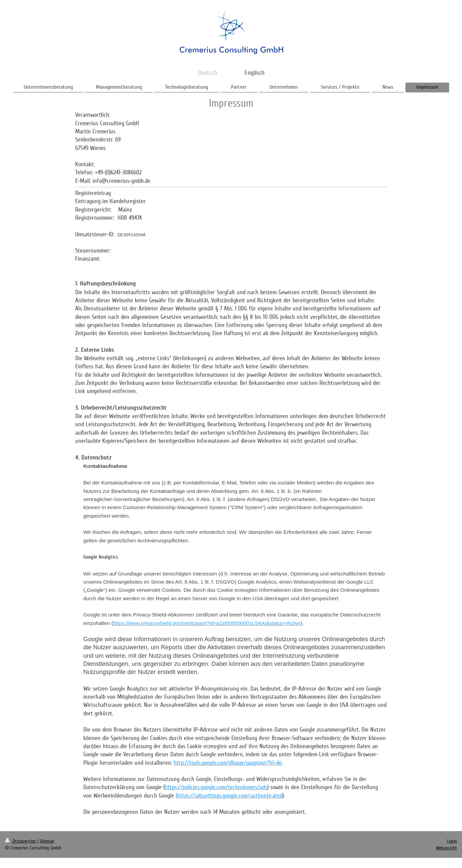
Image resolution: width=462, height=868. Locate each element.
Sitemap (47, 841)
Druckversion (21, 841)
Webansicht (446, 848)
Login (452, 841)
